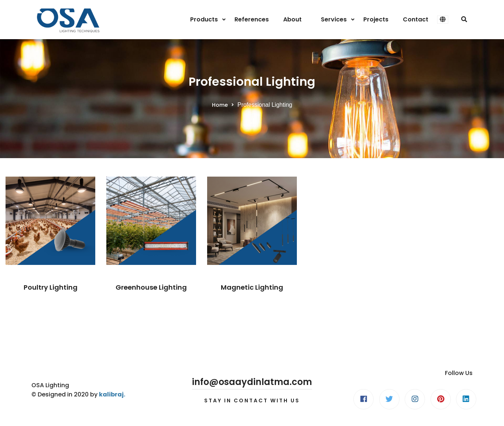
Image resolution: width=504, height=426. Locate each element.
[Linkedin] (466, 399)
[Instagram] (415, 399)
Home (220, 105)
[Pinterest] (441, 399)
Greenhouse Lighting (151, 287)
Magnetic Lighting (252, 287)
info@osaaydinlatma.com (252, 382)
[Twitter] (389, 399)
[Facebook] (364, 399)
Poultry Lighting (51, 287)
